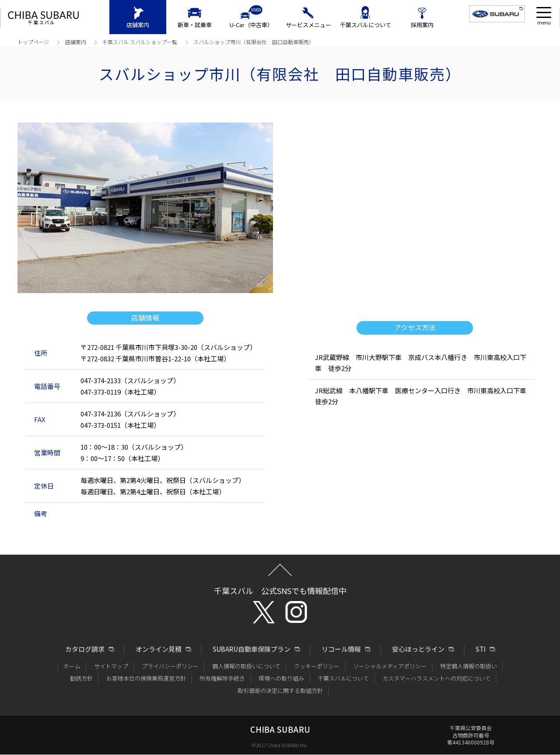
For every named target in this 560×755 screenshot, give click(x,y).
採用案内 (422, 25)
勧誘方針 (81, 678)
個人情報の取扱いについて (246, 666)
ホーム (72, 666)
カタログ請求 (85, 649)
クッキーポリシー (317, 666)
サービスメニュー (308, 25)
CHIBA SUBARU (43, 18)
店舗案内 (138, 25)
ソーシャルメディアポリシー (390, 666)
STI (481, 649)
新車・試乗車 (195, 25)
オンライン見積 (159, 649)
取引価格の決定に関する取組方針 (280, 690)
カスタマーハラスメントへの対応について (436, 678)
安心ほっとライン (418, 649)
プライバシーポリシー (170, 666)
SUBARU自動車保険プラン (252, 649)
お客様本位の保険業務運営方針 (146, 678)
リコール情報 (341, 649)
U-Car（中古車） (251, 25)
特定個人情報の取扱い (469, 666)
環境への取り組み (281, 678)
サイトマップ (111, 666)
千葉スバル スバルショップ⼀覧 (140, 42)
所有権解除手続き (222, 678)
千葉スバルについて (366, 25)
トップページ (33, 42)
